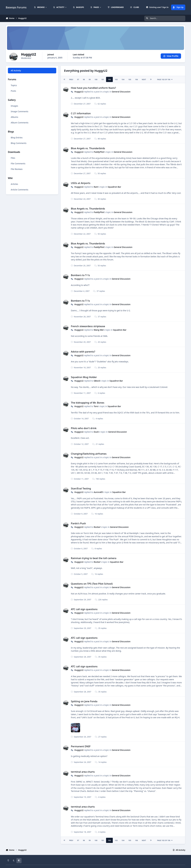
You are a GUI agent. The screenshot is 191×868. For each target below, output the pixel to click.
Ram (96, 187)
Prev (71, 79)
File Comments (18, 163)
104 (123, 79)
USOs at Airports (81, 183)
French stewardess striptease (88, 326)
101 (103, 79)
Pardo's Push (78, 523)
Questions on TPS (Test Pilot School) (92, 584)
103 (116, 79)
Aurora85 (98, 492)
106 (136, 79)
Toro (96, 406)
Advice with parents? (83, 352)
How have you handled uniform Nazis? (93, 88)
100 (96, 79)
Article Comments (20, 190)
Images (15, 106)
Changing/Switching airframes (89, 454)
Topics (14, 85)
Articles (15, 184)
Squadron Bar (114, 187)
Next (144, 79)
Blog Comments (19, 143)
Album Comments (20, 123)
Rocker (97, 527)
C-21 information (81, 113)
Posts (13, 91)
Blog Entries (17, 138)
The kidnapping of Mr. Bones (88, 403)
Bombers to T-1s (80, 275)
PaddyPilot (99, 152)
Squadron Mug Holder (84, 377)
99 (90, 79)
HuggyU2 (79, 92)
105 (130, 79)
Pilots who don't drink (84, 428)
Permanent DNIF (81, 746)
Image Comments (20, 111)
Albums (15, 117)
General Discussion (121, 92)
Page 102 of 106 (165, 79)
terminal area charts (83, 772)
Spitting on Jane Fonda (84, 701)
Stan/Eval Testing (81, 488)
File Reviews (17, 169)
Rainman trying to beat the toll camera (94, 558)
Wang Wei (99, 330)
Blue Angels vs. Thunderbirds (88, 148)
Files (13, 158)
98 (84, 79)
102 (109, 79)
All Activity (16, 70)
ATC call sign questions (84, 609)
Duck (96, 432)
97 (78, 79)
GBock (97, 381)
